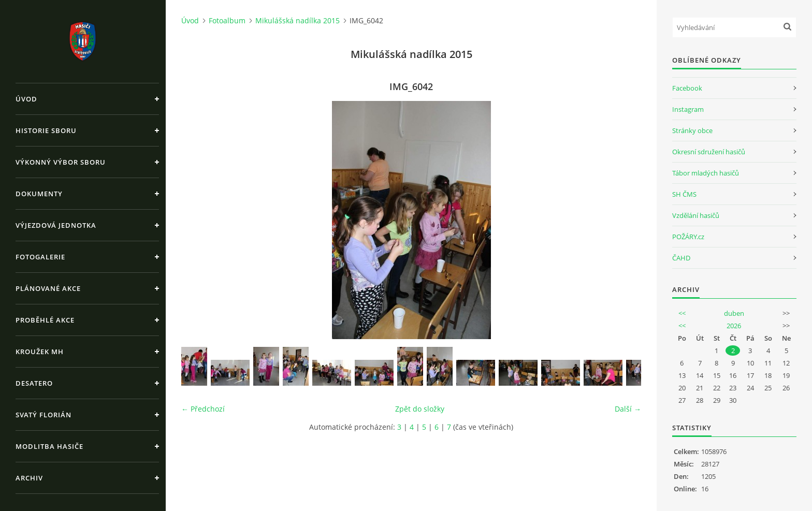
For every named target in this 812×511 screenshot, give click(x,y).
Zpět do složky (420, 409)
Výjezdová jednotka (56, 225)
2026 (734, 326)
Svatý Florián (44, 415)
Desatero (34, 383)
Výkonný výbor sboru (61, 162)
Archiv (29, 478)
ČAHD (681, 258)
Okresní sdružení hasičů (709, 152)
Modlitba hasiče (49, 446)
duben (734, 313)
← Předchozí (203, 409)
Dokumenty (39, 194)
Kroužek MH (40, 352)
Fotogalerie (40, 257)
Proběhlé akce (45, 320)
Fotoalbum (227, 20)
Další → (628, 409)
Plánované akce (48, 288)
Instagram (688, 109)
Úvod (26, 99)
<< (682, 313)
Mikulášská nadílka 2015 (298, 20)
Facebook (687, 88)
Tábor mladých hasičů (706, 173)
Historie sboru (46, 130)
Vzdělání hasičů (696, 215)
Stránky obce (692, 130)
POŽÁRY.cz (688, 237)
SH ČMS (684, 194)
